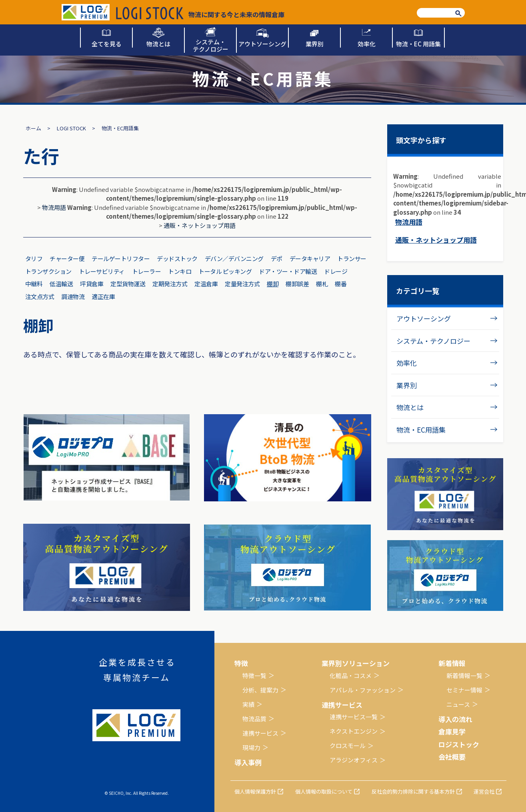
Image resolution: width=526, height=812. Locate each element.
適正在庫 (103, 296)
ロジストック (459, 744)
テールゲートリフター (121, 258)
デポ (277, 258)
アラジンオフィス (354, 760)
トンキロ (180, 271)
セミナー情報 (464, 690)
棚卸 (273, 284)
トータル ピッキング (225, 271)
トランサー (352, 258)
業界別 (407, 385)
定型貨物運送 (128, 284)
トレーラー (147, 271)
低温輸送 (61, 284)
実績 (248, 704)
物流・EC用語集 (421, 430)
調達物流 (73, 296)
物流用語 (54, 207)
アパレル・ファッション (363, 690)
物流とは (410, 407)
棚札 (322, 284)
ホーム (33, 128)
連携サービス (260, 733)
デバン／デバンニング (234, 258)
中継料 (34, 284)
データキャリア (310, 258)
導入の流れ (455, 719)
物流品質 (254, 719)
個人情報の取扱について (324, 791)
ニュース (458, 704)
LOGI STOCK (71, 128)
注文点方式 (40, 296)
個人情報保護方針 (255, 791)
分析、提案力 (260, 690)
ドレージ (336, 271)
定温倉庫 (206, 284)
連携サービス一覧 (354, 717)
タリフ (34, 258)
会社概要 (452, 757)
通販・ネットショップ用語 (200, 225)
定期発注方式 (170, 284)
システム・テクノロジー (433, 341)
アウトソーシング (424, 318)
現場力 (251, 747)
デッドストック (177, 258)
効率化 (407, 363)
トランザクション (48, 271)
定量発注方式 (242, 284)
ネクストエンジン (354, 731)
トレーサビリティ (102, 271)
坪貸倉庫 (92, 284)
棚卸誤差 (297, 284)
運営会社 (484, 791)
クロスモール (348, 745)
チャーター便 (67, 258)
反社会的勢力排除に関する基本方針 (413, 791)
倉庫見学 (452, 731)
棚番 (341, 284)
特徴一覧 (254, 675)
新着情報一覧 (464, 675)
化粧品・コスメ (351, 675)
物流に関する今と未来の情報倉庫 (200, 13)
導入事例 (248, 762)
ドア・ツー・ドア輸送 (288, 271)
